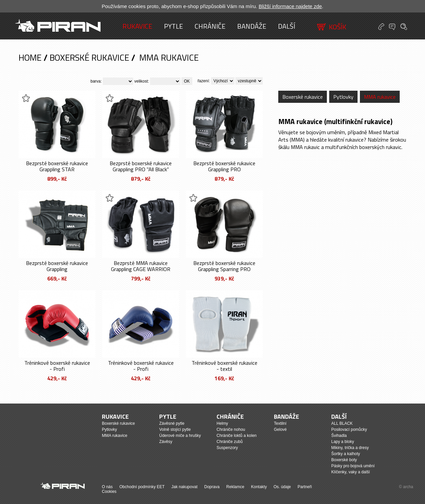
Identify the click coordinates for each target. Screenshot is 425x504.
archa (408, 487)
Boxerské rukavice (89, 57)
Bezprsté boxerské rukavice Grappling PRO (224, 166)
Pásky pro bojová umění (353, 466)
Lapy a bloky (343, 442)
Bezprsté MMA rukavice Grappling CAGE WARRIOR (141, 266)
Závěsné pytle (172, 423)
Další (287, 26)
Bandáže (252, 26)
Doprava (212, 487)
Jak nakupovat (184, 487)
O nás (107, 487)
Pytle (173, 26)
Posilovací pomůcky (349, 429)
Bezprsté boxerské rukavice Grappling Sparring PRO (224, 266)
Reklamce (235, 487)
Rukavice (137, 26)
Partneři (305, 487)
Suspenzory (227, 448)
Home (30, 57)
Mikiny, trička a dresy (350, 448)
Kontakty (259, 487)
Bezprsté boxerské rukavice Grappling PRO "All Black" (141, 166)
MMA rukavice (169, 57)
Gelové (280, 429)
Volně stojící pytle (175, 429)
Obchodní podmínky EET (142, 487)
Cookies (109, 492)
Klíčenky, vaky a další (351, 472)
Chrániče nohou (231, 429)
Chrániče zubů (230, 442)
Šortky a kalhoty (346, 454)
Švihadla (339, 436)
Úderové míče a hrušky (180, 436)
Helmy (222, 423)
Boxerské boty (344, 460)
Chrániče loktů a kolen (237, 436)
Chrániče (210, 26)
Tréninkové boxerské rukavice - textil (224, 366)
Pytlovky (343, 97)
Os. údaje (282, 487)
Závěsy (166, 442)
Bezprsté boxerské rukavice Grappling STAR (57, 166)
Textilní (280, 423)
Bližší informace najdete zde (290, 6)
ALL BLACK (342, 423)
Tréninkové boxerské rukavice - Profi (57, 366)
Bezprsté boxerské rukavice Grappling (57, 266)
